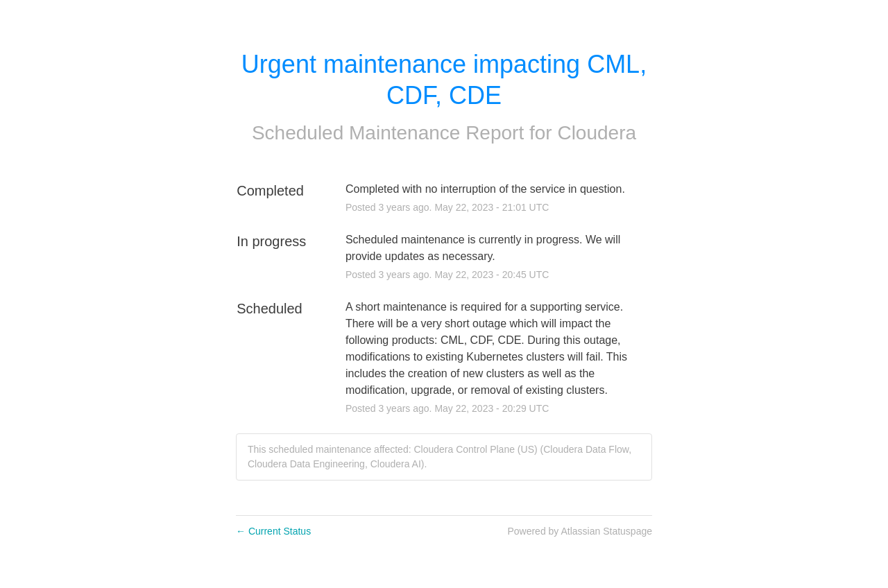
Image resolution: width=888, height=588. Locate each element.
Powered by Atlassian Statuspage (580, 531)
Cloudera (597, 133)
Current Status (273, 531)
